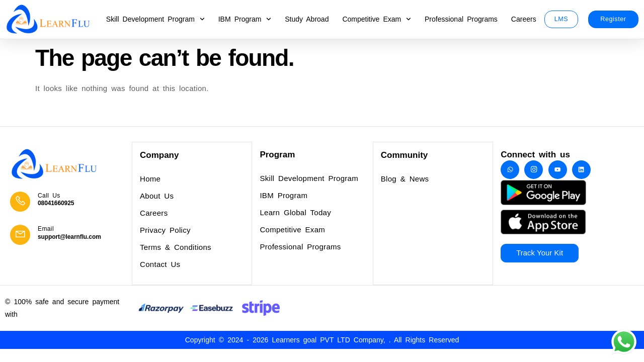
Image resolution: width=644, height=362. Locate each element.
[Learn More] (68, 202)
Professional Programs (461, 19)
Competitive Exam (377, 19)
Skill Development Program (155, 19)
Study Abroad (307, 19)
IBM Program (245, 19)
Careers (524, 19)
